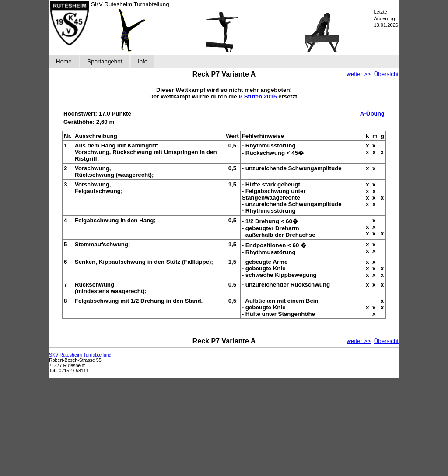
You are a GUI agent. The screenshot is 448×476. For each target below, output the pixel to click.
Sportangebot (105, 61)
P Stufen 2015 (257, 96)
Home (64, 61)
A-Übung (372, 114)
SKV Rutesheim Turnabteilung (80, 355)
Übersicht (386, 74)
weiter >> (359, 74)
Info (143, 61)
